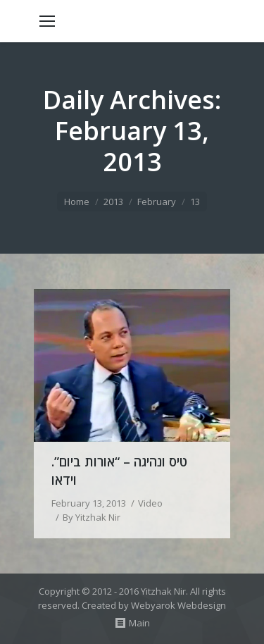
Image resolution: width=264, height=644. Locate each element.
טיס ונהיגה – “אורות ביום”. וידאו (119, 471)
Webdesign (202, 605)
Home (77, 202)
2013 (113, 202)
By (92, 517)
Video (150, 503)
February (157, 202)
